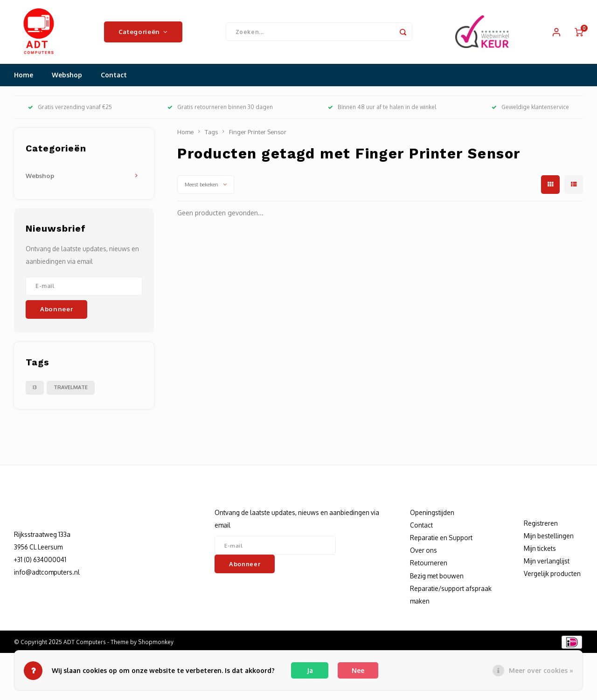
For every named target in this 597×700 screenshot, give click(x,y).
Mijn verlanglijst (547, 563)
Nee (358, 670)
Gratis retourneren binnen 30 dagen (220, 109)
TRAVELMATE (71, 389)
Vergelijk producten (552, 575)
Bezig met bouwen (437, 577)
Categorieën (143, 32)
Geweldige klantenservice (530, 109)
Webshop (67, 77)
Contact (114, 77)
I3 (35, 389)
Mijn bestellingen (549, 537)
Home (24, 77)
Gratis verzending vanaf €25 (70, 109)
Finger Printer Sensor (258, 133)
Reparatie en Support (441, 539)
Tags (211, 133)
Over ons (423, 552)
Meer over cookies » (541, 670)
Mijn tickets (540, 550)
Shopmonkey (156, 644)
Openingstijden (432, 514)
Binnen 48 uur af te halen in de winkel (382, 109)
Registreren (541, 525)
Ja (310, 670)
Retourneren (429, 565)
